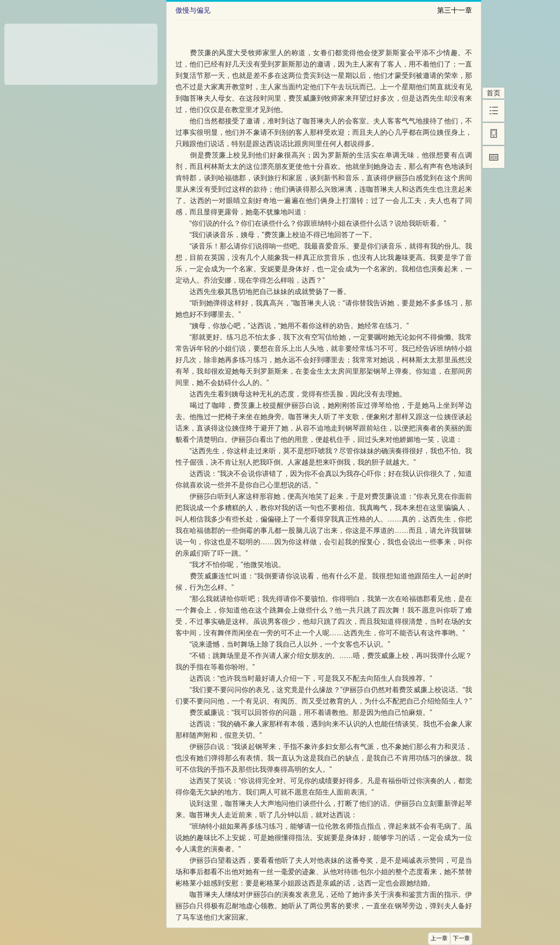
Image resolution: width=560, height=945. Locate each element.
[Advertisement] (81, 51)
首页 (493, 93)
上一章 (439, 938)
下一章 (461, 938)
